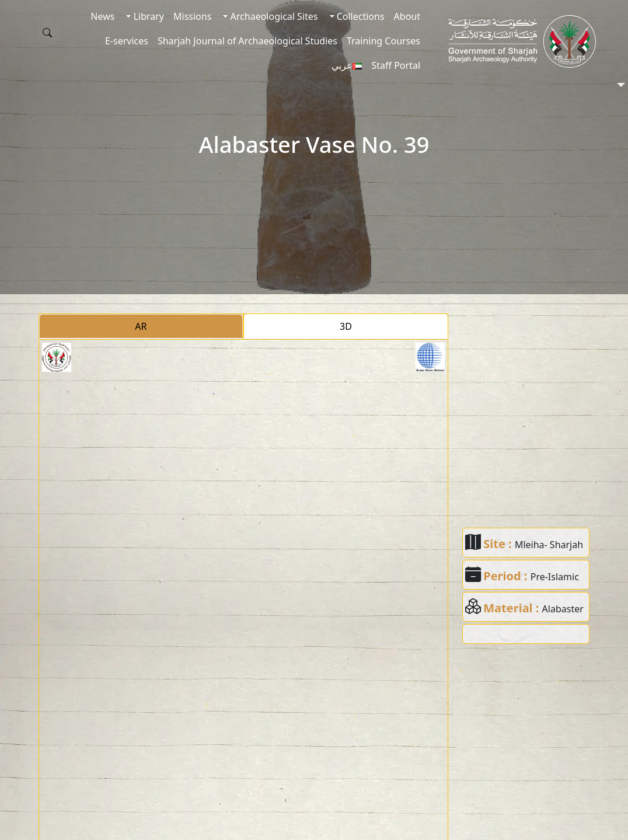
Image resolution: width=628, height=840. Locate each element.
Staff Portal (396, 65)
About (407, 16)
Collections (360, 16)
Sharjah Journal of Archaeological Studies (247, 41)
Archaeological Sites (273, 16)
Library (147, 16)
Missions (192, 16)
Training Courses (383, 41)
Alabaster (563, 609)
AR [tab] (141, 326)
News (102, 16)
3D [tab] (346, 326)
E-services (127, 41)
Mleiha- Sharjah (549, 545)
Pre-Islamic (555, 577)
